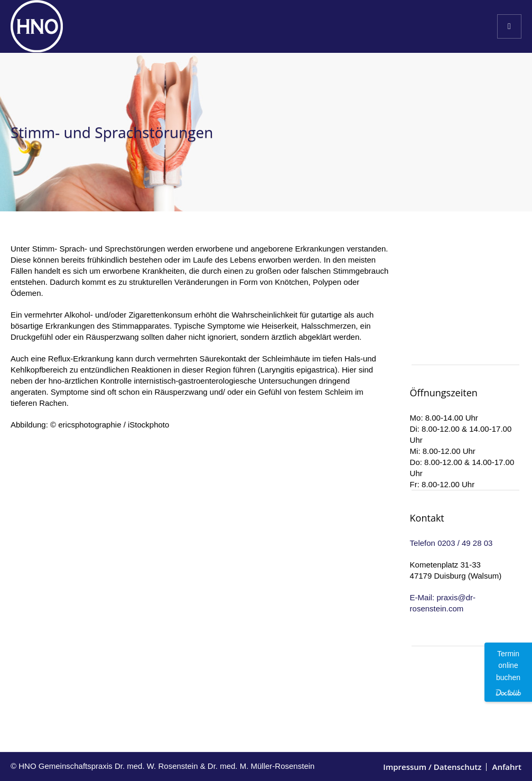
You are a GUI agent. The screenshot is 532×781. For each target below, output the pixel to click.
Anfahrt (507, 767)
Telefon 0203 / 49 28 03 (451, 543)
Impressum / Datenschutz (432, 767)
